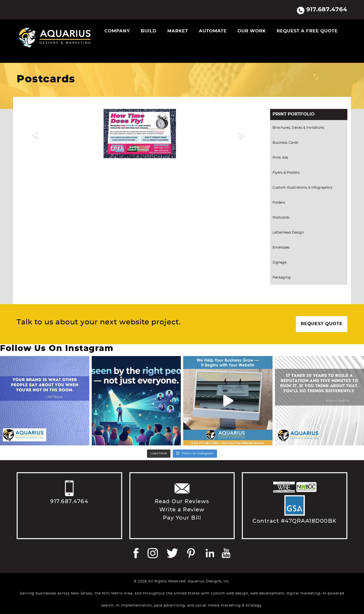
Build (149, 31)
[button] (35, 135)
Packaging (282, 278)
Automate (213, 31)
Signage (280, 263)
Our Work (252, 31)
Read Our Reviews (182, 501)
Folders (279, 203)
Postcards (281, 218)
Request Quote (322, 324)
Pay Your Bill (182, 518)
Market (178, 31)
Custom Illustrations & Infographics (302, 188)
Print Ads (280, 158)
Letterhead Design (288, 233)
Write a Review (182, 510)
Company (117, 31)
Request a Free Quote (307, 31)
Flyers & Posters (286, 173)
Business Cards (285, 143)
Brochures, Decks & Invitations (298, 128)
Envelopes (281, 248)
